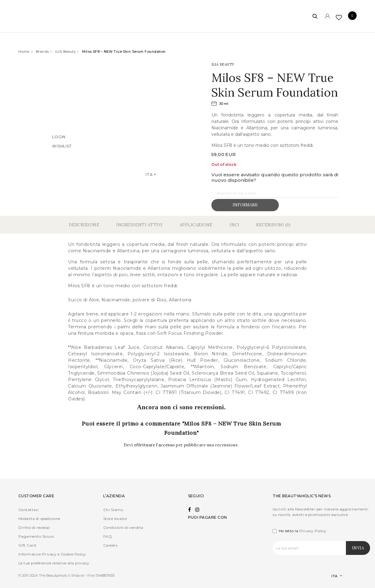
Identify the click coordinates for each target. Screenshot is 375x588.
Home (24, 52)
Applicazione (196, 225)
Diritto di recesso (34, 527)
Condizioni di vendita (123, 527)
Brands (42, 52)
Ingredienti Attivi (139, 225)
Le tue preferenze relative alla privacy (54, 563)
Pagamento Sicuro (36, 536)
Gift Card (27, 545)
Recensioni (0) (273, 225)
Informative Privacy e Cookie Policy (52, 554)
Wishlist (62, 146)
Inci (234, 225)
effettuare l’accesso (155, 445)
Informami (245, 205)
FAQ (108, 536)
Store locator (115, 519)
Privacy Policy (313, 531)
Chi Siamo (113, 510)
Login (59, 137)
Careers (110, 545)
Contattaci (29, 510)
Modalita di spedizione (39, 519)
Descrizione (84, 225)
